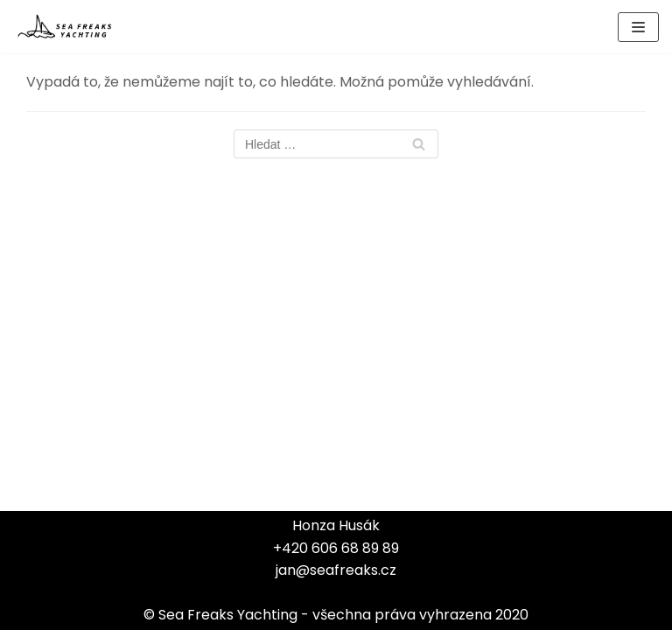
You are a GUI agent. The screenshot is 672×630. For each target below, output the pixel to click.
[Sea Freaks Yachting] (66, 27)
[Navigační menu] (638, 27)
